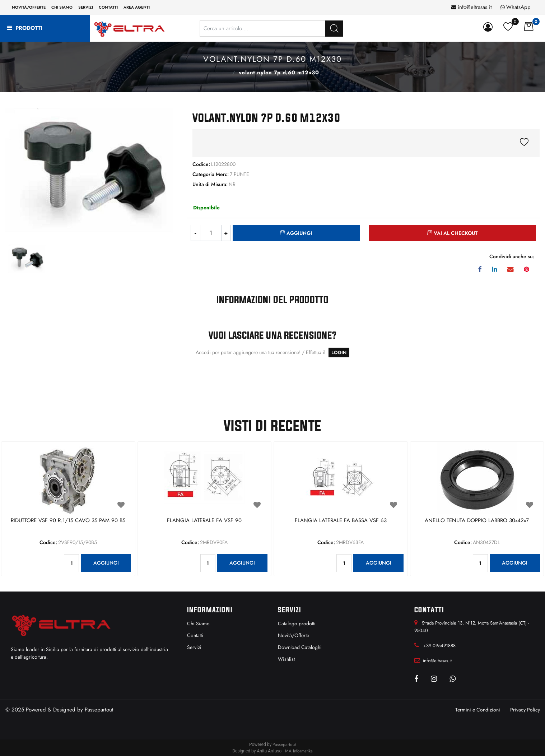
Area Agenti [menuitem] (137, 7)
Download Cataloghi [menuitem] (300, 647)
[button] (334, 29)
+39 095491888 (439, 646)
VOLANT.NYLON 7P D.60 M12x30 (279, 73)
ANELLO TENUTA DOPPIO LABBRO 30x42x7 (477, 521)
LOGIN (339, 353)
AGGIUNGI (106, 563)
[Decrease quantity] (195, 233)
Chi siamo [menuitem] (62, 7)
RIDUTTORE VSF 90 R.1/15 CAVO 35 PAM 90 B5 (68, 521)
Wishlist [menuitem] (286, 659)
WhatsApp (518, 7)
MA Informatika (299, 751)
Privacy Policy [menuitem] (525, 710)
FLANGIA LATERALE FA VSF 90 (204, 521)
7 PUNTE (225, 72)
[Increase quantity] (226, 233)
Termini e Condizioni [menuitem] (478, 710)
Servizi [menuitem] (86, 7)
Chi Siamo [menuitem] (198, 623)
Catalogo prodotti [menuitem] (297, 623)
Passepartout (99, 710)
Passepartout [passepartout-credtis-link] (284, 745)
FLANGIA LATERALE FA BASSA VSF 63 (341, 521)
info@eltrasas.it (475, 7)
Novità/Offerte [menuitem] (29, 7)
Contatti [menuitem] (108, 7)
